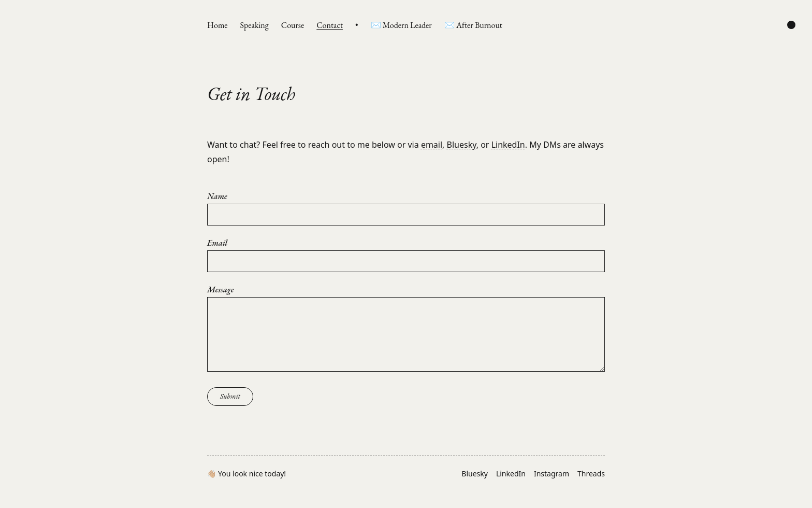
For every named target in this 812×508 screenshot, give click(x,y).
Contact (330, 25)
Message (220, 290)
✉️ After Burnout (473, 25)
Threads (591, 474)
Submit (230, 396)
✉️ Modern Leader (401, 25)
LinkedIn (508, 145)
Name (217, 196)
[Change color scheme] (791, 25)
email (432, 145)
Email (217, 243)
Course (293, 25)
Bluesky (462, 145)
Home (218, 25)
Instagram (552, 474)
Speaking (255, 25)
